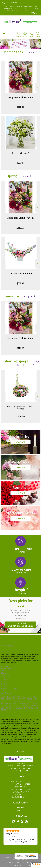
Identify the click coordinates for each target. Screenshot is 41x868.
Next (38, 87)
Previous (3, 87)
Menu (4, 37)
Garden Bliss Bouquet (21, 274)
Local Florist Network (16, 865)
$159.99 (20, 416)
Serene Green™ (21, 153)
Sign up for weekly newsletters (20, 625)
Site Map (29, 865)
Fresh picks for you (21, 609)
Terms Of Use (14, 862)
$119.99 (20, 107)
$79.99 (21, 283)
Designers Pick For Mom (21, 97)
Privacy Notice (27, 862)
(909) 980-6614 (12, 3)
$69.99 (21, 163)
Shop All (33, 52)
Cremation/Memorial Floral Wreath (20, 408)
